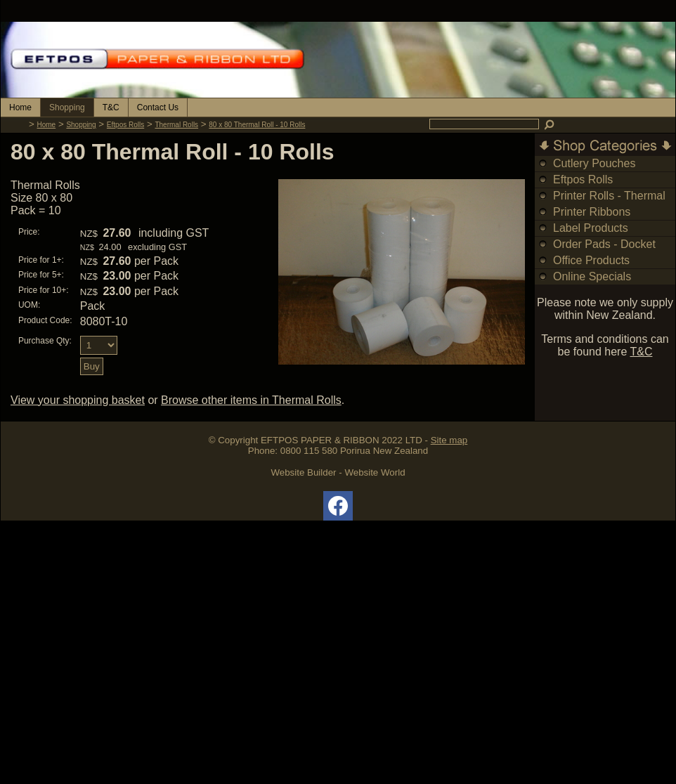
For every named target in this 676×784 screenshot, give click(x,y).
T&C (111, 107)
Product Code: (45, 320)
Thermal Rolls (176, 125)
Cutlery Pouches (594, 163)
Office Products (591, 260)
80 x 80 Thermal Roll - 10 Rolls (257, 125)
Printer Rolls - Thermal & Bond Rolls (609, 203)
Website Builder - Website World (338, 472)
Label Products (591, 228)
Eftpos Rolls (125, 125)
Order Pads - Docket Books (604, 252)
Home (20, 107)
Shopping (67, 107)
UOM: (29, 305)
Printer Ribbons (592, 212)
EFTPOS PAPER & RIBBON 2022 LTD (342, 440)
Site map (449, 440)
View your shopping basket (78, 400)
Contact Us (158, 107)
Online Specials (592, 276)
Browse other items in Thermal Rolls (251, 400)
